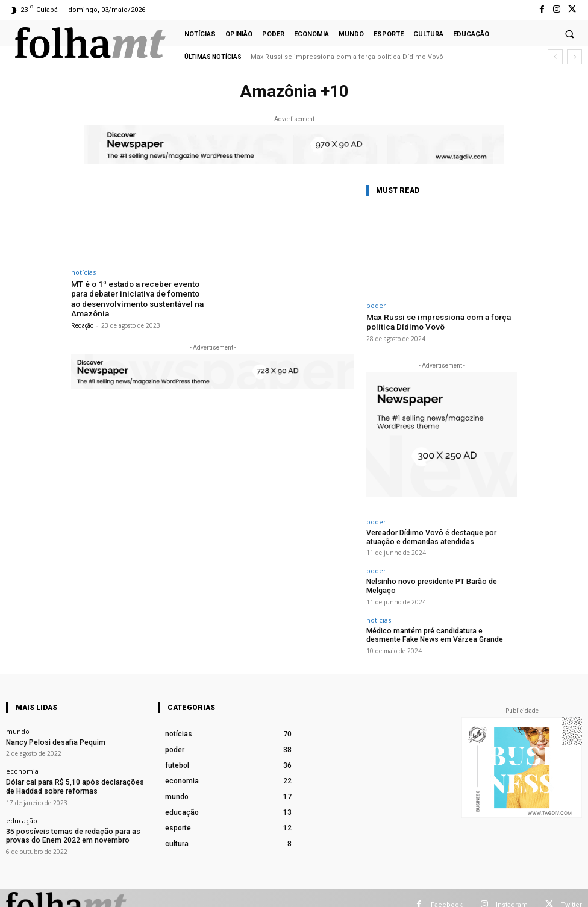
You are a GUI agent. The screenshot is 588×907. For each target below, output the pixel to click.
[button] (569, 34)
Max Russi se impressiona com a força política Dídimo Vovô (347, 57)
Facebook (447, 890)
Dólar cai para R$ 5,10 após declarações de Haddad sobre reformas (73, 771)
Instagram (512, 890)
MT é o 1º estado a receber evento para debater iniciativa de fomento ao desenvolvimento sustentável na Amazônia (138, 298)
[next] (574, 57)
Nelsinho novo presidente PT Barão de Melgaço (441, 579)
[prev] (555, 57)
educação (22, 804)
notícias (83, 272)
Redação (82, 323)
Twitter (571, 890)
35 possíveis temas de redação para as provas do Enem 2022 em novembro (66, 818)
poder (376, 305)
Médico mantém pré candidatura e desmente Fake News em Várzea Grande (435, 622)
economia (22, 756)
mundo (18, 717)
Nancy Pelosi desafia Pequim (52, 728)
